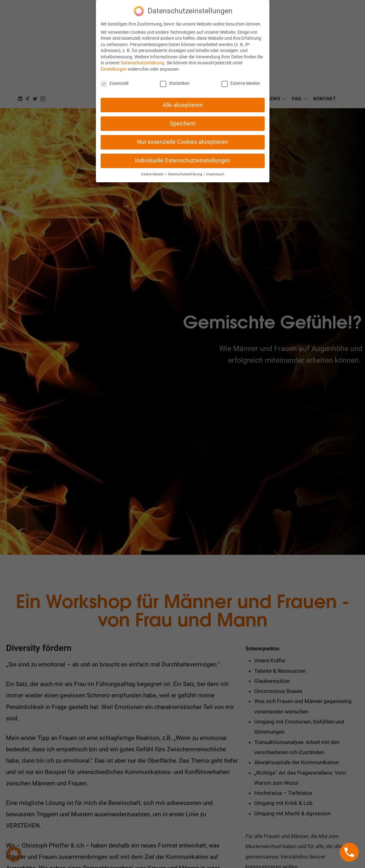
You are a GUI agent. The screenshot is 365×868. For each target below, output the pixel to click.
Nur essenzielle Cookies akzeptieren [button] (183, 138)
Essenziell (115, 79)
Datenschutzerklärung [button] (185, 170)
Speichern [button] (183, 119)
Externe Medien (241, 79)
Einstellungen (114, 65)
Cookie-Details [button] (153, 170)
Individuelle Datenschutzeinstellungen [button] (183, 156)
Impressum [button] (215, 170)
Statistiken (175, 79)
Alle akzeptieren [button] (183, 100)
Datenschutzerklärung (143, 58)
